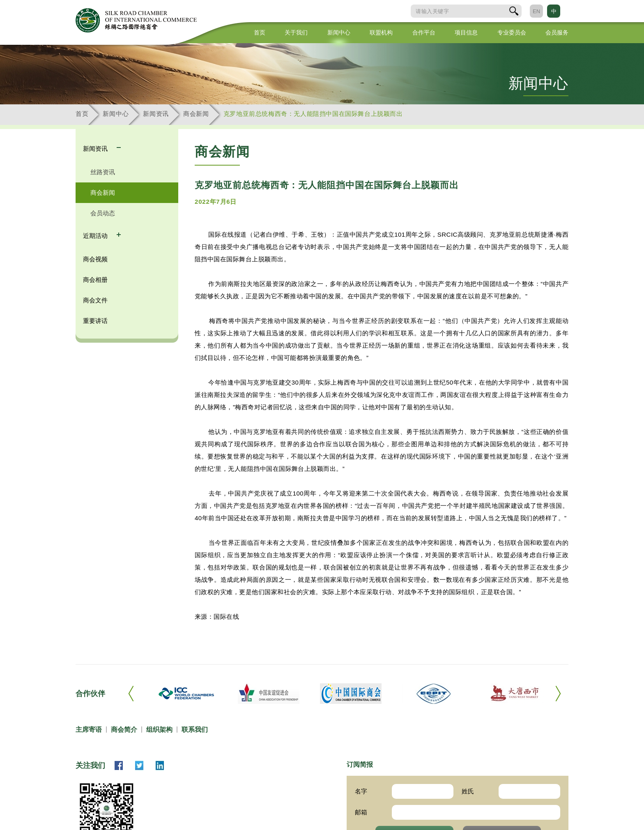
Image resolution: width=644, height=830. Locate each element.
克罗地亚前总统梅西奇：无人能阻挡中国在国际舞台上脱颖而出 (313, 114)
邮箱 (361, 812)
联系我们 (195, 730)
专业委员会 (512, 32)
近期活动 (96, 236)
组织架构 (159, 730)
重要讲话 (95, 321)
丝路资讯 (103, 172)
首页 (260, 32)
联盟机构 (381, 32)
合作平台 (424, 32)
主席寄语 (89, 730)
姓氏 (468, 791)
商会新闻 (196, 114)
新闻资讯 (156, 114)
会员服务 (557, 32)
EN (536, 11)
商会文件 (95, 300)
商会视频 (95, 259)
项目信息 (466, 32)
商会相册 (95, 280)
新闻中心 (339, 32)
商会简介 (124, 730)
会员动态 (103, 213)
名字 (361, 791)
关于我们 (296, 32)
